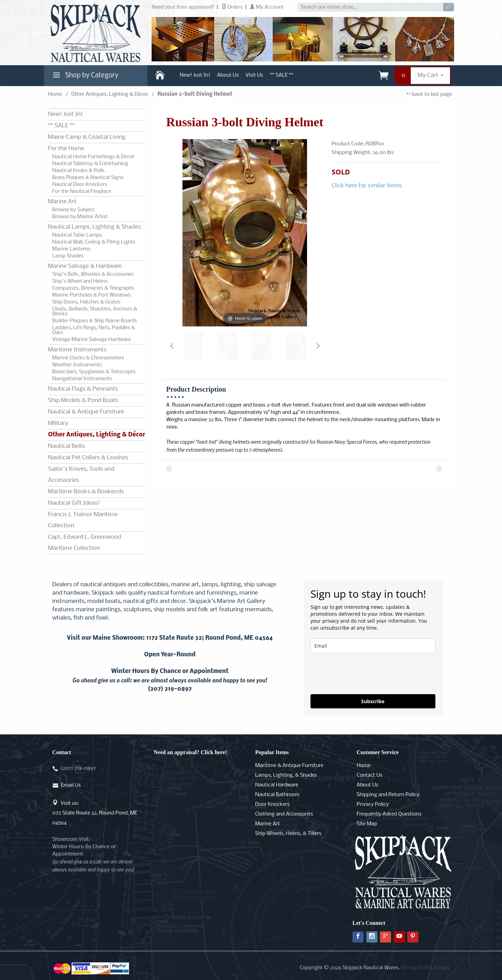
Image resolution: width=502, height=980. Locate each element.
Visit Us (254, 75)
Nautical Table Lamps (77, 235)
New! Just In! (195, 75)
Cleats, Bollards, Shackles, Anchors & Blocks (95, 312)
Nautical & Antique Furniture (86, 412)
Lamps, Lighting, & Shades (286, 775)
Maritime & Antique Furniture (290, 766)
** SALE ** (282, 75)
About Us (228, 75)
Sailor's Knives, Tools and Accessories (81, 475)
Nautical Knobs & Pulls (79, 171)
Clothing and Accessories (284, 814)
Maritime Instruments (77, 350)
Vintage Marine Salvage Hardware (92, 340)
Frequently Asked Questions (389, 814)
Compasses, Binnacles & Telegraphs (93, 288)
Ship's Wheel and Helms (80, 281)
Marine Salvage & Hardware (85, 266)
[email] (373, 646)
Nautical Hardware (277, 785)
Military (58, 423)
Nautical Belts (67, 446)
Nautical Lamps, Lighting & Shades (95, 227)
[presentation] (363, 674)
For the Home (66, 149)
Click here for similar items (367, 186)
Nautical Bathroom (277, 795)
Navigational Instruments (82, 379)
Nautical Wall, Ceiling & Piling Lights (94, 242)
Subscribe (373, 701)
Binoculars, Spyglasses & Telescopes (94, 372)
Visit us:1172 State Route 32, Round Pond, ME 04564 (95, 813)
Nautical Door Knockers (80, 185)
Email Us (71, 785)
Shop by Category (85, 77)
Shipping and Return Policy (388, 795)
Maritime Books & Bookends (86, 492)
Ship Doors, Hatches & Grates (87, 302)
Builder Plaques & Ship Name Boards (95, 321)
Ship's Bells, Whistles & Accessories (93, 274)
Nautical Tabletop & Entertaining (90, 164)
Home (55, 94)
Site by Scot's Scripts (426, 968)
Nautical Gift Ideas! (74, 503)
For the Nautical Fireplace (82, 191)
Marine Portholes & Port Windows (92, 295)
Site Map (367, 824)
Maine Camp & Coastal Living (87, 137)
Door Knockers (273, 804)
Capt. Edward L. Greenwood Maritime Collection (85, 543)
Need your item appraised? (183, 7)
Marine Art (62, 202)
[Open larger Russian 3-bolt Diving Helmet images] (245, 233)
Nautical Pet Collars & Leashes (88, 458)
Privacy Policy (373, 804)
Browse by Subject (74, 210)
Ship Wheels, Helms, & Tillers (288, 834)
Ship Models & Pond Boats (83, 400)
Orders (232, 7)
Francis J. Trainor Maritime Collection (83, 520)
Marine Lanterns (71, 249)
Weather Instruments (77, 365)
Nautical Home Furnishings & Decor (94, 157)
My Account (267, 7)
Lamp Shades (68, 256)
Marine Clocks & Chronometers (88, 358)
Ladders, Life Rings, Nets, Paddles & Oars (94, 330)
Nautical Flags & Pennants (83, 389)
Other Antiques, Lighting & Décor (110, 94)
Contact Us (369, 775)
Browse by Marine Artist (80, 217)
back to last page (429, 94)
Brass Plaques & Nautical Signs (88, 178)
